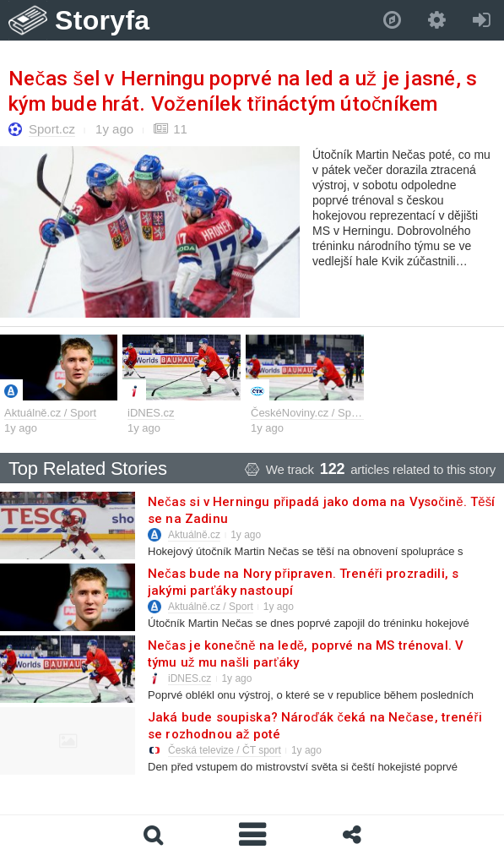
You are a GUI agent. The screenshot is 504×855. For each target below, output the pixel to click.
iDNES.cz (151, 413)
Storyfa (103, 20)
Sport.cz (52, 129)
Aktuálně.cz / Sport (50, 413)
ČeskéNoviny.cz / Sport (307, 413)
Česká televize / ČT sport (225, 750)
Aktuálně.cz (194, 535)
